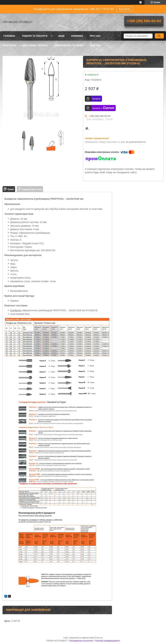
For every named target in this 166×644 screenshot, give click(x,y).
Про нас (95, 36)
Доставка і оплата (35, 45)
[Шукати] (159, 36)
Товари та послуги (35, 36)
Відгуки (95, 45)
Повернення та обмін (69, 45)
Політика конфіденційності (108, 641)
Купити (96, 99)
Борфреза (16, 310)
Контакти (125, 9)
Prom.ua (99, 638)
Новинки (77, 36)
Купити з (103, 108)
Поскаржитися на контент (81, 641)
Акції (61, 36)
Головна (9, 36)
